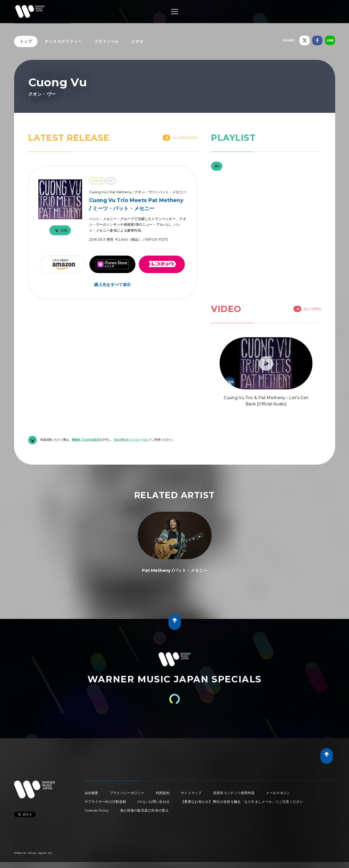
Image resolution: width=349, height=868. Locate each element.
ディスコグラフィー (63, 41)
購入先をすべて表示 (112, 285)
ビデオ (138, 41)
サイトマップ (191, 793)
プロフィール (107, 41)
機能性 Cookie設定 (86, 440)
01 (217, 166)
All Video (307, 309)
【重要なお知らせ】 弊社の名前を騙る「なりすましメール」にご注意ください (242, 802)
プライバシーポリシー (127, 793)
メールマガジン (278, 793)
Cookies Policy (97, 810)
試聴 (60, 230)
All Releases (180, 138)
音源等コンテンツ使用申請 (234, 793)
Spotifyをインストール (130, 440)
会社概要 (92, 793)
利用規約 (163, 793)
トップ (26, 41)
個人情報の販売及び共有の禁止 (144, 810)
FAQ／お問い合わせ (153, 802)
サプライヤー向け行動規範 (106, 802)
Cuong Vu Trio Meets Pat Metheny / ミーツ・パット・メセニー (136, 204)
